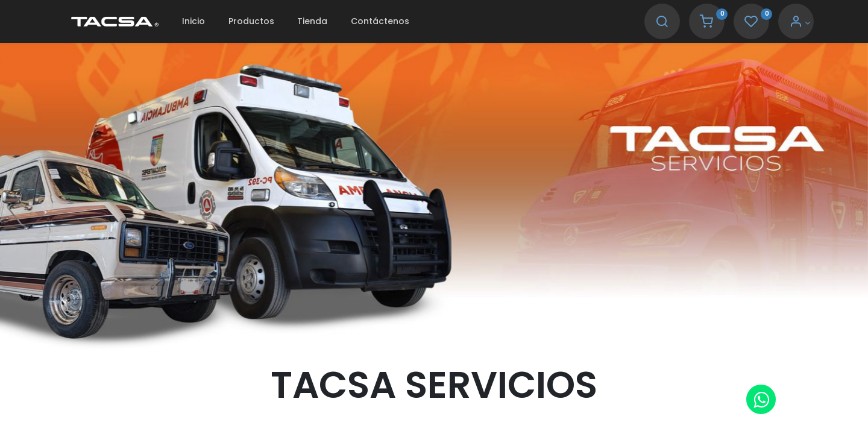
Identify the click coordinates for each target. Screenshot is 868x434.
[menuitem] (193, 21)
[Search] (662, 23)
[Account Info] (800, 23)
